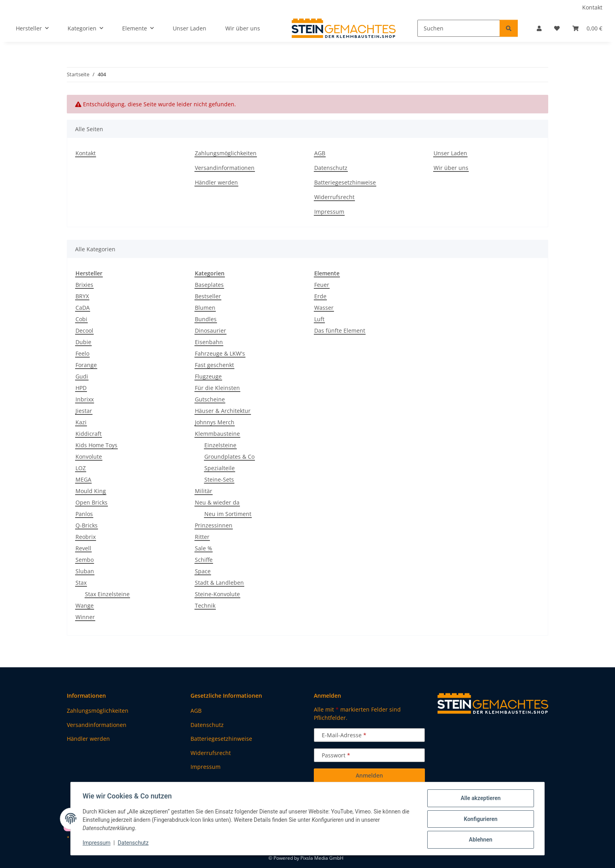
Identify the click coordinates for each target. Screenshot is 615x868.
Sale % (204, 548)
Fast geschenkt (214, 365)
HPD (81, 388)
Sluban (85, 571)
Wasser (324, 308)
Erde (320, 296)
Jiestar (84, 411)
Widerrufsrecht (334, 197)
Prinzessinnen (214, 525)
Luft (319, 319)
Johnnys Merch (215, 422)
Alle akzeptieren (480, 799)
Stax (81, 583)
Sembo (85, 560)
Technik (205, 605)
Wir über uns (243, 28)
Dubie (83, 342)
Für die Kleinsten (217, 388)
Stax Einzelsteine (107, 594)
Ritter (202, 537)
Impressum (97, 844)
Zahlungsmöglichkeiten (226, 153)
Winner (85, 617)
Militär (204, 491)
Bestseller (208, 296)
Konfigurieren (480, 819)
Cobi (81, 319)
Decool (84, 330)
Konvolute (89, 457)
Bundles (206, 319)
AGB (320, 153)
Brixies (84, 285)
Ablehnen (480, 840)
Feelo (82, 353)
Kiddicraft (89, 434)
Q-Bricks (87, 525)
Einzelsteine (220, 445)
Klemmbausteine (217, 434)
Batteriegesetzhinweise (345, 182)
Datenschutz (134, 844)
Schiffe (204, 560)
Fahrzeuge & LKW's (220, 353)
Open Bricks (91, 502)
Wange (85, 605)
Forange (86, 365)
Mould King (91, 491)
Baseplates (209, 285)
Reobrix (86, 537)
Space (203, 571)
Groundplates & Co (229, 457)
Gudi (82, 376)
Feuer (322, 285)
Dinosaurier (210, 330)
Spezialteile (220, 468)
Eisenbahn (209, 342)
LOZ (81, 468)
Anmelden (369, 775)
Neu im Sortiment (228, 514)
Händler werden (216, 182)
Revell (83, 548)
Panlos (84, 514)
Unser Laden (190, 28)
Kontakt (592, 7)
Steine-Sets (219, 479)
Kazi (81, 422)
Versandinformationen (225, 168)
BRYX (82, 296)
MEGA (83, 479)
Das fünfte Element (340, 330)
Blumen (205, 308)
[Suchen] (459, 28)
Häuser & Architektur (223, 411)
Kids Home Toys (96, 445)
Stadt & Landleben (219, 583)
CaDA (83, 308)
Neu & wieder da (217, 502)
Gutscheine (210, 399)
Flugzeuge (208, 376)
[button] (539, 28)
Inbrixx (85, 399)
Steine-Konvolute (217, 594)
